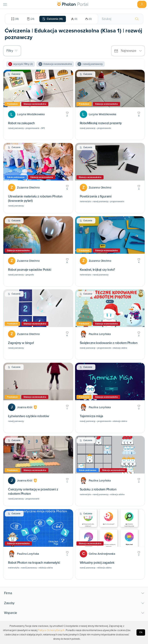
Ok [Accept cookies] (141, 632)
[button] (74, 593)
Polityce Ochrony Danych (51, 630)
